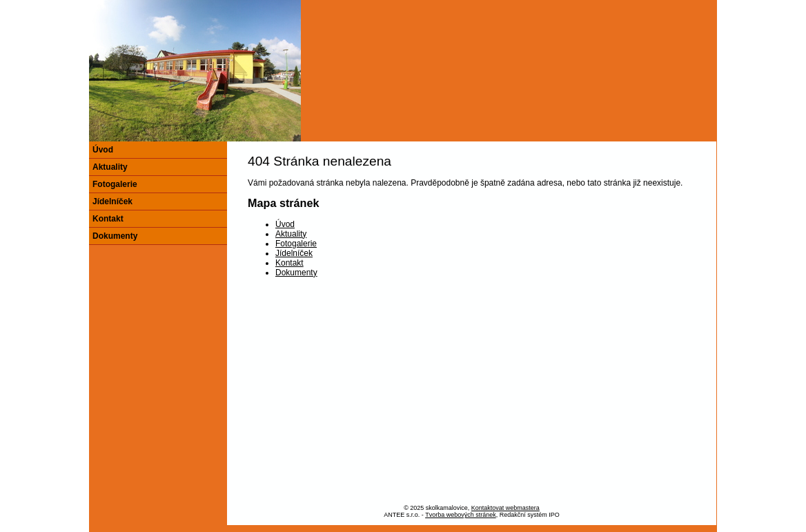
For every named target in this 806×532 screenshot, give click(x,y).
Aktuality (291, 234)
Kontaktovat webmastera (505, 508)
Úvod (285, 224)
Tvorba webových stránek (461, 515)
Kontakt (289, 263)
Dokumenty (296, 273)
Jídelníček (294, 253)
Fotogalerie (296, 244)
